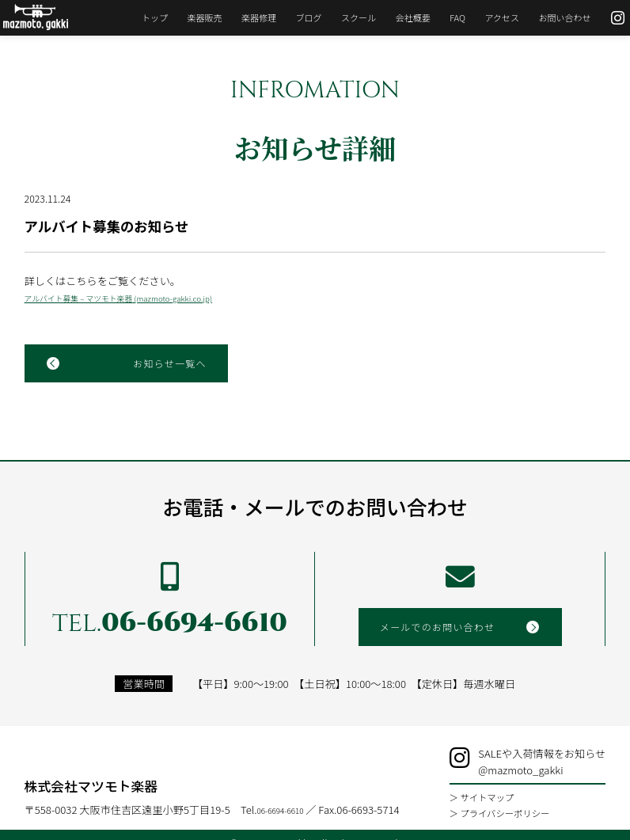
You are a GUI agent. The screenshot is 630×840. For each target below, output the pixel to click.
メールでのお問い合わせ (442, 639)
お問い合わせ (553, 17)
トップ (143, 17)
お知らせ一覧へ (165, 371)
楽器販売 (193, 17)
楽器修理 (247, 17)
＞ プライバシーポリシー (520, 801)
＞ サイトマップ (507, 788)
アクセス (491, 17)
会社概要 (401, 17)
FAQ (446, 17)
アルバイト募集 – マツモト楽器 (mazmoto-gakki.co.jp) (118, 303)
